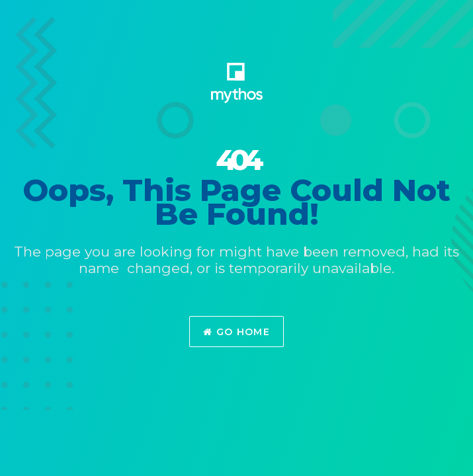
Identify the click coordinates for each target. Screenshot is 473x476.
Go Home (236, 332)
